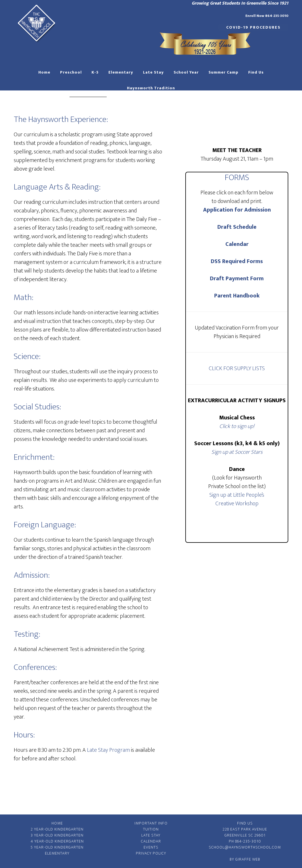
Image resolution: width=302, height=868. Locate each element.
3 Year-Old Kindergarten (57, 835)
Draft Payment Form (237, 279)
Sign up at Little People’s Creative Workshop (237, 499)
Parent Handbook (237, 296)
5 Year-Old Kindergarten (57, 847)
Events (151, 847)
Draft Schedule (237, 227)
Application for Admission (237, 210)
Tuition (151, 829)
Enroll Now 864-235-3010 (267, 16)
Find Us (245, 823)
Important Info (151, 823)
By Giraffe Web (245, 859)
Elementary (57, 853)
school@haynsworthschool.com (245, 847)
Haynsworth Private (37, 23)
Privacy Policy (151, 853)
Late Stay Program (108, 750)
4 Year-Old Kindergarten (57, 841)
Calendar (237, 244)
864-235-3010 (248, 841)
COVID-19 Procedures (253, 27)
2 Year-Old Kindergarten (57, 829)
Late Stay (151, 835)
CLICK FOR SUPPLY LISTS (237, 368)
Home (57, 823)
